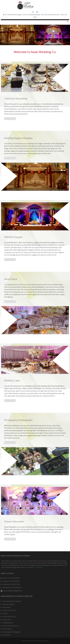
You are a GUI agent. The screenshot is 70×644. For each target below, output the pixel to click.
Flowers (5, 613)
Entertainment (7, 629)
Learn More (10, 119)
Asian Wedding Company (41, 641)
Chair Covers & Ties (9, 610)
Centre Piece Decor (9, 617)
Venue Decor (7, 620)
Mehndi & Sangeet (9, 604)
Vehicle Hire (6, 635)
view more (39, 567)
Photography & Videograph (11, 632)
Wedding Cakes (8, 623)
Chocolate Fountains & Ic (11, 626)
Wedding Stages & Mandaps (12, 601)
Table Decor (7, 607)
